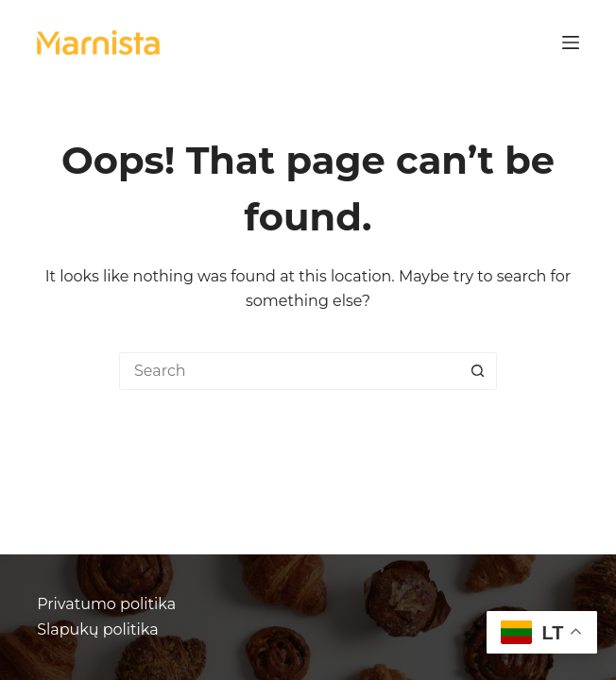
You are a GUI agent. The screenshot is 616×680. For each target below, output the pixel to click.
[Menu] (571, 42)
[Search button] (478, 371)
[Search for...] (289, 371)
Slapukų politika (98, 629)
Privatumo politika (106, 604)
